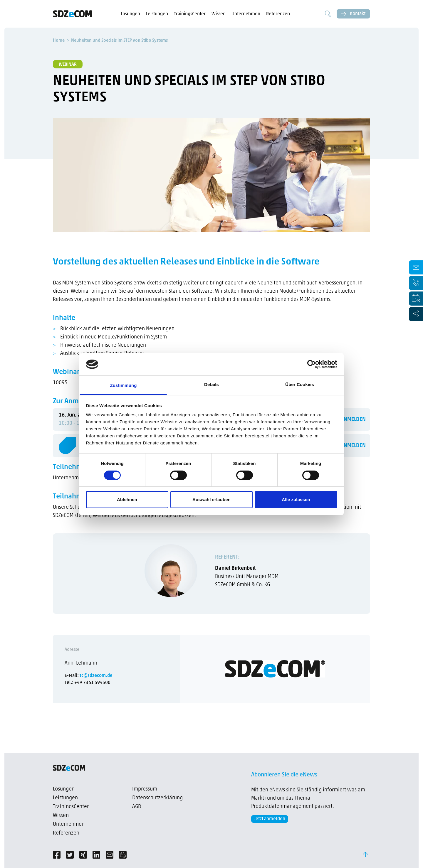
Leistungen (157, 14)
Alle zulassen (296, 499)
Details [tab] (211, 384)
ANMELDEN (353, 420)
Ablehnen (127, 499)
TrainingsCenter (190, 14)
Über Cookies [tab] (300, 384)
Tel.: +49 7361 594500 (88, 683)
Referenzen (278, 14)
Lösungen (130, 14)
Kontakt (353, 14)
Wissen (219, 14)
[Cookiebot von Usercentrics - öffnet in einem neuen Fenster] (312, 364)
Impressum (145, 789)
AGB (137, 807)
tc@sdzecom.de (96, 676)
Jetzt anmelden (270, 819)
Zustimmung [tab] (124, 385)
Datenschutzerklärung (157, 798)
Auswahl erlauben (211, 499)
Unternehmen (246, 14)
